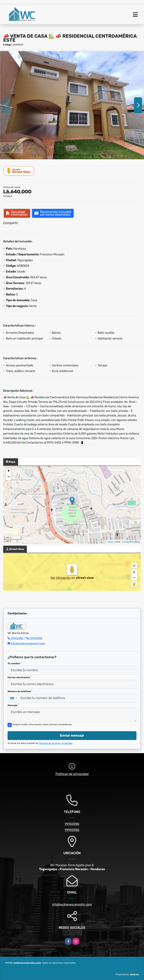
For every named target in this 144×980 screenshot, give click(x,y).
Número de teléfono (20, 691)
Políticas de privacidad (72, 774)
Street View (19, 171)
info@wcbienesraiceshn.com (28, 643)
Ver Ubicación (61, 578)
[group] (72, 105)
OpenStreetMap (132, 542)
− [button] (9, 477)
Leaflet (110, 542)
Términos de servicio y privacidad (56, 743)
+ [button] (9, 471)
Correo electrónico (19, 677)
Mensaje (13, 705)
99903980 (17, 638)
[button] (32, 155)
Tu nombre (15, 663)
